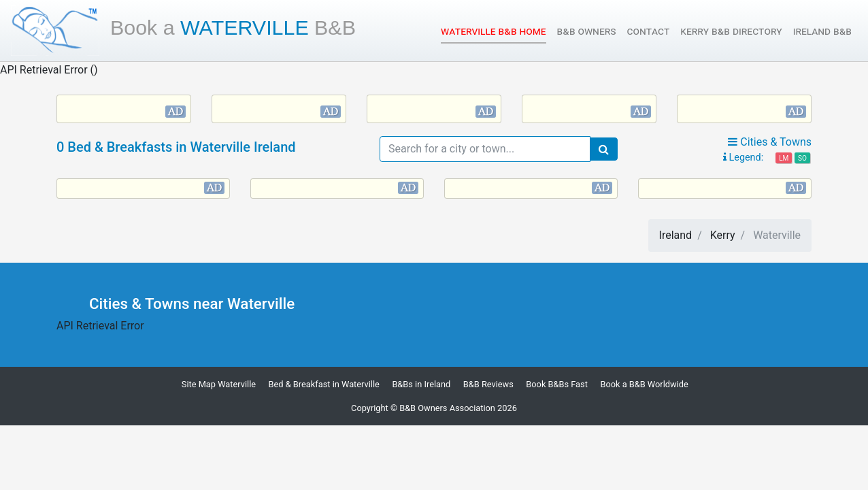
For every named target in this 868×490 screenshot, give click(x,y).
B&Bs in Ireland (421, 384)
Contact (649, 31)
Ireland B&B (822, 31)
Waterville (233, 27)
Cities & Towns (770, 142)
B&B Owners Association (447, 408)
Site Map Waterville (219, 384)
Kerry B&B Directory (731, 31)
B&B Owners (587, 31)
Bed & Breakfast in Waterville (324, 384)
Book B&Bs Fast (557, 384)
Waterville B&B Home (493, 30)
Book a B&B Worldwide (644, 384)
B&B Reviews (488, 384)
